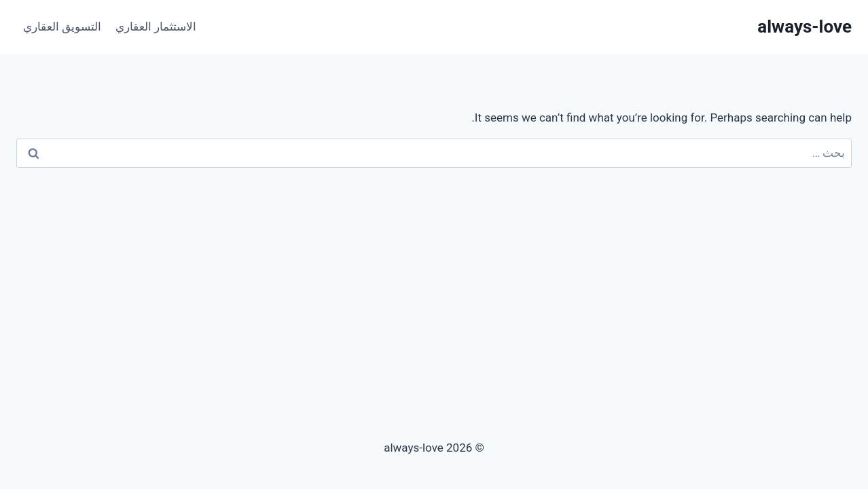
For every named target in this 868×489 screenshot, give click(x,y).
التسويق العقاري (62, 26)
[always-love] (804, 27)
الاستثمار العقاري (156, 26)
